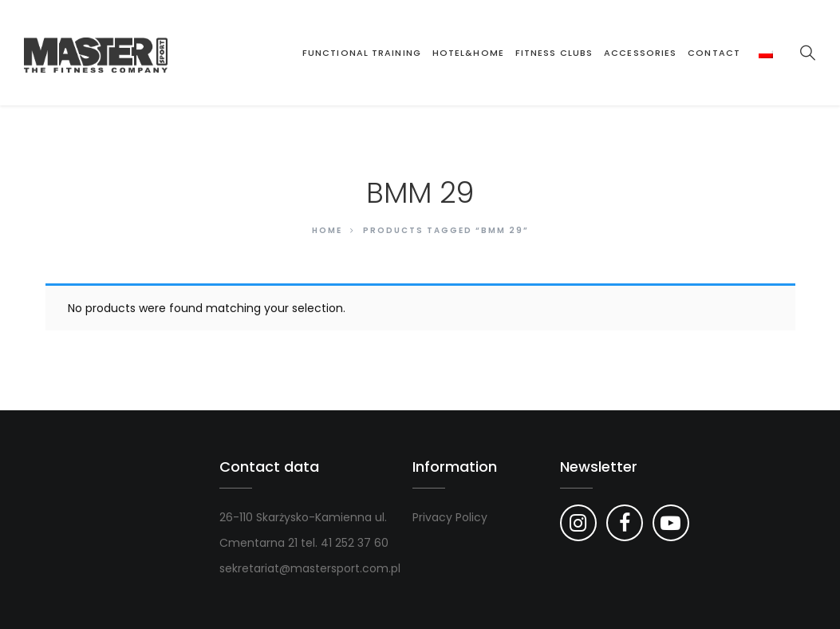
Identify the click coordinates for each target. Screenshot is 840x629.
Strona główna (282, 53)
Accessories (640, 53)
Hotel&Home (468, 53)
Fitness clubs (554, 53)
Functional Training (362, 53)
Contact (714, 53)
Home (327, 230)
